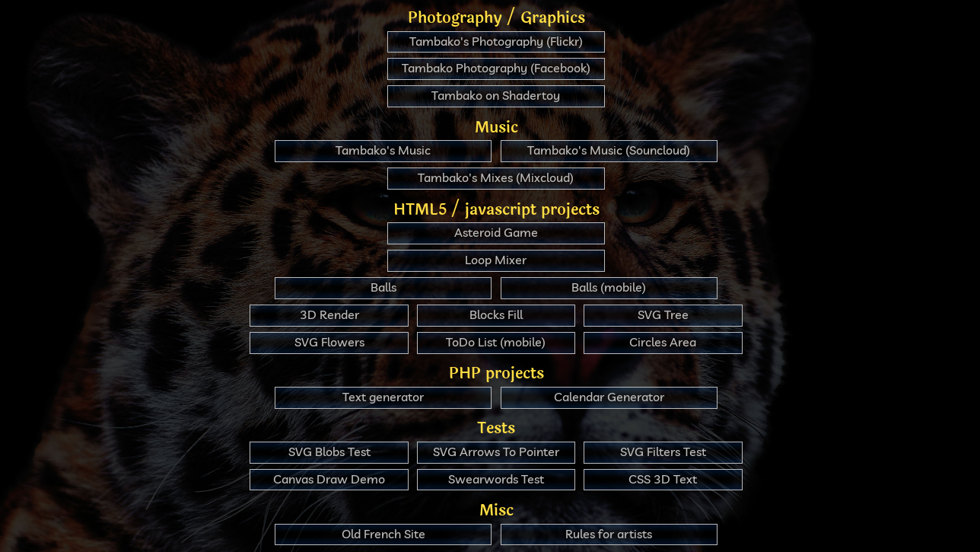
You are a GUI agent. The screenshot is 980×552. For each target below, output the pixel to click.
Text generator (383, 397)
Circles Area (663, 342)
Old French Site (383, 534)
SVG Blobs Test (329, 451)
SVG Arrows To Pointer (496, 451)
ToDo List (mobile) (496, 342)
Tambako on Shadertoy (496, 95)
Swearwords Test (496, 479)
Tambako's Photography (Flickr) (496, 41)
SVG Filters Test (663, 451)
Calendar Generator (609, 397)
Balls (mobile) (609, 287)
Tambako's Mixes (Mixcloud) (496, 177)
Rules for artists (609, 534)
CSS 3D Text (663, 479)
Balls (383, 287)
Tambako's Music (383, 150)
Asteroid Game (496, 232)
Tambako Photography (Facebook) (496, 68)
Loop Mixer (496, 260)
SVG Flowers (329, 342)
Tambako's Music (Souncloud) (609, 150)
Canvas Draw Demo (329, 479)
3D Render (329, 314)
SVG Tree (663, 314)
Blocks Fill (496, 314)
